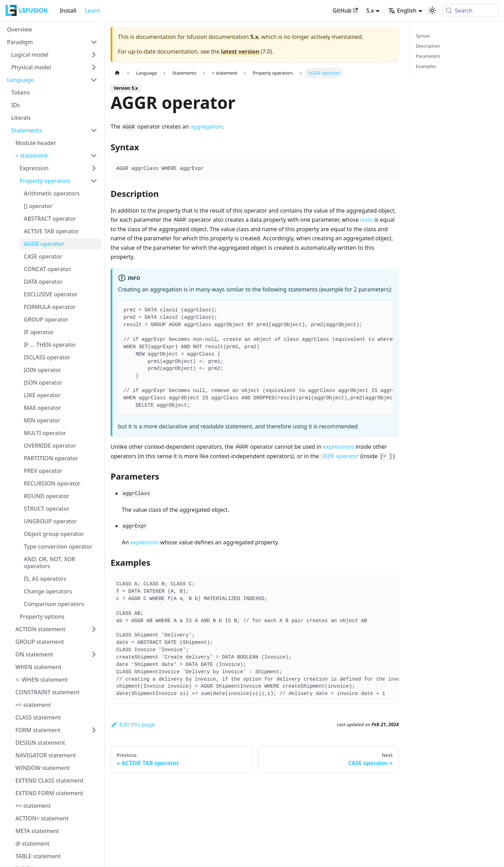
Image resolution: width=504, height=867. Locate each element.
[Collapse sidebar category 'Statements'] (94, 130)
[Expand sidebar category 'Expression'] (94, 168)
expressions (339, 447)
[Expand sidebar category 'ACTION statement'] (94, 629)
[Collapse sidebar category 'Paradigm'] (94, 42)
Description (428, 46)
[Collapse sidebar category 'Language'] (94, 80)
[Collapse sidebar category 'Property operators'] (94, 181)
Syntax (423, 36)
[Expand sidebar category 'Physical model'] (94, 67)
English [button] (402, 11)
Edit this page (133, 724)
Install (68, 11)
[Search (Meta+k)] (470, 11)
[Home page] (117, 73)
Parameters (428, 56)
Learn (92, 11)
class (366, 220)
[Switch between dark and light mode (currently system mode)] (432, 11)
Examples (426, 66)
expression (144, 542)
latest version (240, 51)
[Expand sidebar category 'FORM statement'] (94, 730)
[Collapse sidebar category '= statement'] (94, 156)
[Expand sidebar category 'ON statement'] (94, 654)
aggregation (206, 126)
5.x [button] (370, 11)
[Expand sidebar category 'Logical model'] (94, 55)
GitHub (345, 11)
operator (340, 456)
